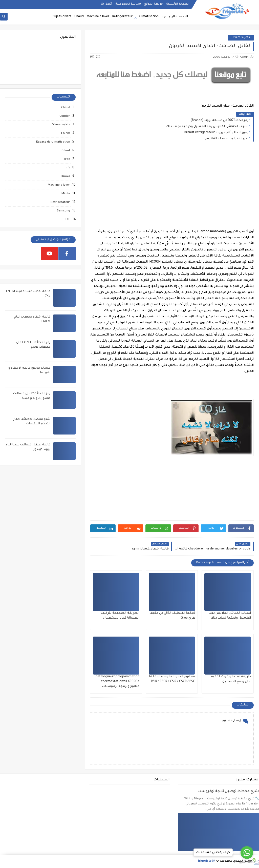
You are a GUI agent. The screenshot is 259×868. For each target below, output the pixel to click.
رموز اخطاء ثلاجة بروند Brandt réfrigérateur (216, 133)
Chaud (79, 17)
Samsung (63, 211)
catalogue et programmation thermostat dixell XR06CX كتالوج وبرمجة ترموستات (117, 682)
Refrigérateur (60, 202)
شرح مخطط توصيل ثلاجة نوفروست (228, 792)
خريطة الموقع (154, 4)
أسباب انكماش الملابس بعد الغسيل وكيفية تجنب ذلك (207, 127)
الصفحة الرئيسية (178, 4)
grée (67, 159)
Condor (65, 116)
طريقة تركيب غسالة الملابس (226, 139)
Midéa (66, 194)
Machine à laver (98, 17)
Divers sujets (241, 38)
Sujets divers (62, 17)
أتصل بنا (106, 4)
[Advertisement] (172, 189)
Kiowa (66, 177)
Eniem (66, 134)
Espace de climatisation (53, 142)
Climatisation (149, 17)
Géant (66, 151)
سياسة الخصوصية (128, 4)
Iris (68, 168)
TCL (68, 220)
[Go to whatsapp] (247, 853)
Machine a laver (59, 185)
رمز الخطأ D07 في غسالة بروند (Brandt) (219, 121)
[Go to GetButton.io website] (247, 863)
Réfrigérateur (122, 17)
